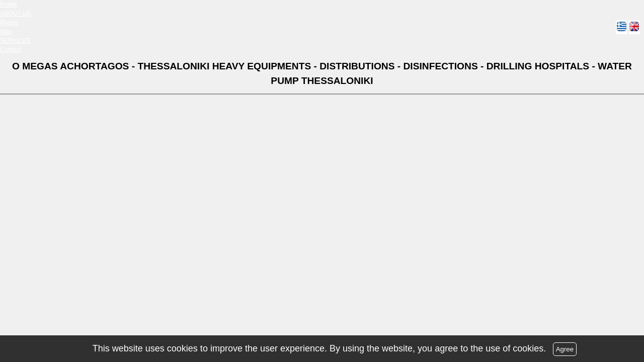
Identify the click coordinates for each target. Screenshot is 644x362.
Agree (565, 349)
